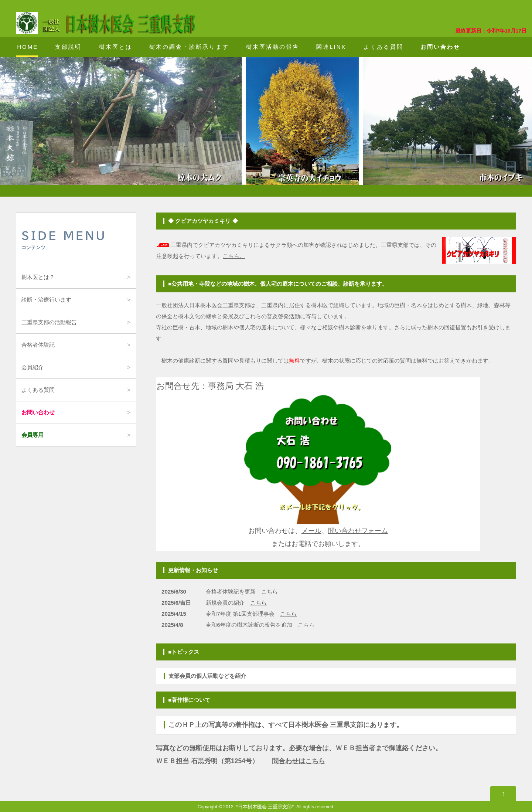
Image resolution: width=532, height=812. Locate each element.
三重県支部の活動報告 (49, 322)
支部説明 (68, 47)
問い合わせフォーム (358, 531)
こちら (270, 592)
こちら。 (234, 256)
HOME (28, 47)
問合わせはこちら (299, 761)
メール (311, 531)
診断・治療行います (46, 300)
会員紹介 (33, 367)
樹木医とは (116, 47)
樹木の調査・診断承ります (189, 47)
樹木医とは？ (38, 277)
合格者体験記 (38, 345)
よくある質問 (383, 47)
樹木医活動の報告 (273, 47)
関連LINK (331, 47)
